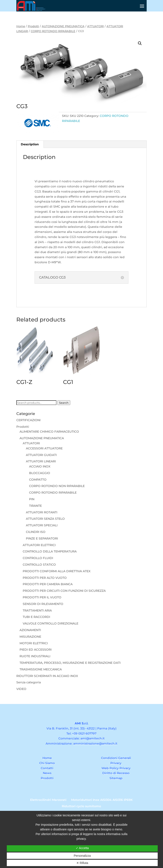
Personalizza (82, 856)
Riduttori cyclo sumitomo (81, 806)
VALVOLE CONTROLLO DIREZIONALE (51, 623)
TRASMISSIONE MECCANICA (41, 669)
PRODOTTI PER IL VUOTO (42, 597)
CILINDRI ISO (36, 532)
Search (64, 403)
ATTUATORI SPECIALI (42, 525)
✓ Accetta (82, 848)
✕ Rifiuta (82, 863)
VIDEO (21, 689)
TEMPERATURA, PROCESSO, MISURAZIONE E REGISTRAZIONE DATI (70, 663)
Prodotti (33, 26)
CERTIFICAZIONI (28, 420)
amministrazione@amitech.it (95, 743)
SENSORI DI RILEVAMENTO (43, 604)
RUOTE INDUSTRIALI (35, 656)
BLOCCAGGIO (40, 473)
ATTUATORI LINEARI (41, 461)
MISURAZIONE (30, 637)
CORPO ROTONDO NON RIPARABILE (57, 486)
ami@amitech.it (93, 738)
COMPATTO (38, 480)
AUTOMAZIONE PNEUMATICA (63, 26)
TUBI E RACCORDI (36, 617)
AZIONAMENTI (30, 630)
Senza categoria (29, 682)
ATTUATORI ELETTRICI (39, 545)
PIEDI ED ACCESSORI (36, 650)
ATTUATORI (96, 26)
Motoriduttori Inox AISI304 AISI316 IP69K (102, 800)
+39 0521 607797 (84, 733)
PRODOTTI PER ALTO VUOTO (45, 578)
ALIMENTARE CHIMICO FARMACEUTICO (49, 432)
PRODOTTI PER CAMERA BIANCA (48, 584)
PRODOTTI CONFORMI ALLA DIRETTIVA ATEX (57, 571)
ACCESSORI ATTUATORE (44, 448)
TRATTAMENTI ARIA (37, 610)
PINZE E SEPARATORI (42, 538)
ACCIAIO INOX (40, 466)
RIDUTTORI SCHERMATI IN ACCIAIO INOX (47, 676)
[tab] (30, 144)
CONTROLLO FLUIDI (38, 558)
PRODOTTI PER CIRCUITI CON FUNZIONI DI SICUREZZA (64, 591)
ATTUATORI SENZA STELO (45, 519)
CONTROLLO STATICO (39, 565)
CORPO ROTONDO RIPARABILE (53, 31)
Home (21, 26)
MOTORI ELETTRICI (34, 643)
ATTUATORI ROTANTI (42, 512)
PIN (32, 499)
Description (30, 144)
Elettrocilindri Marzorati (48, 800)
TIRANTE (35, 506)
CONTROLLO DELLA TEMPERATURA (50, 551)
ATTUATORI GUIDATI (41, 455)
